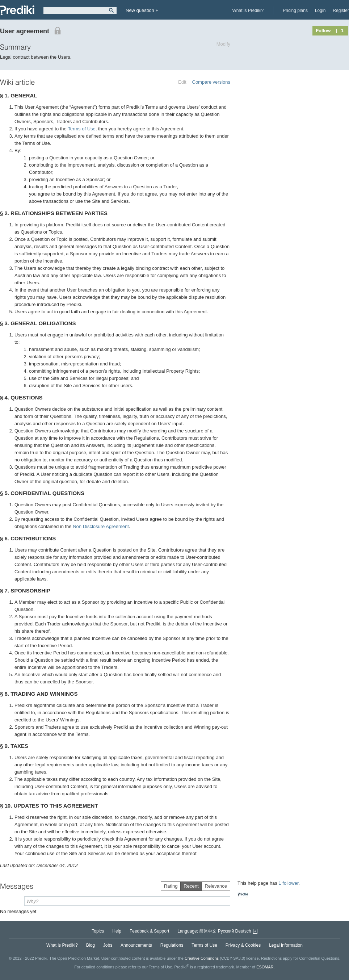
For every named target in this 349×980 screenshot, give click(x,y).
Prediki (17, 10)
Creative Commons (202, 958)
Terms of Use (82, 129)
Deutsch (243, 931)
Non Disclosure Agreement (101, 526)
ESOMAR (265, 967)
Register (341, 11)
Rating (171, 886)
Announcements (136, 945)
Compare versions (211, 82)
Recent (191, 886)
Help (117, 931)
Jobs (108, 945)
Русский (226, 931)
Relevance (216, 886)
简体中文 (208, 931)
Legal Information (286, 945)
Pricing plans (295, 11)
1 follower (288, 883)
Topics (98, 931)
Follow (323, 31)
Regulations (172, 945)
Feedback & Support (149, 931)
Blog (91, 945)
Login (320, 11)
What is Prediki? (248, 11)
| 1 (340, 31)
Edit (182, 82)
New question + (142, 10)
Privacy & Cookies (243, 945)
